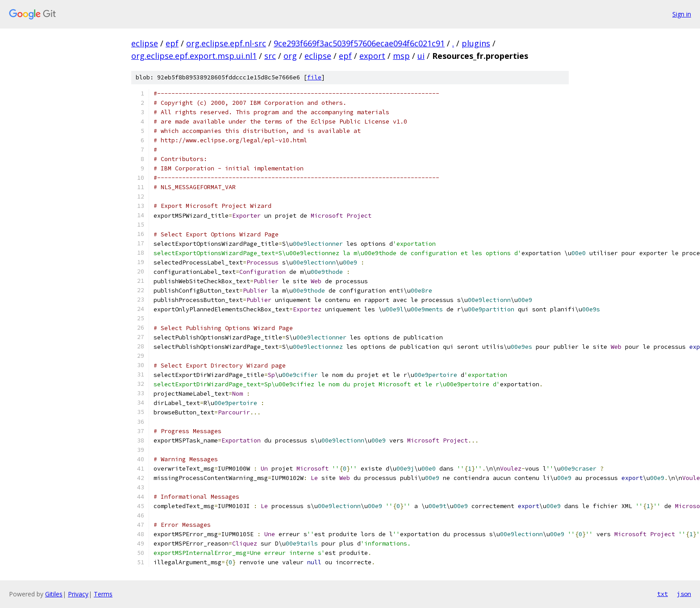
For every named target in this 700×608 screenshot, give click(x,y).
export (372, 56)
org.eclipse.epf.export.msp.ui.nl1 (194, 56)
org (290, 56)
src (270, 56)
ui (421, 56)
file (314, 77)
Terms (103, 594)
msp (401, 56)
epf (172, 43)
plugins (476, 43)
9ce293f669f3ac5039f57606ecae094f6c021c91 (359, 43)
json (684, 594)
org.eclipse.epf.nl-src (226, 43)
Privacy (78, 594)
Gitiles (54, 594)
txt (662, 594)
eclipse (145, 43)
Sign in (682, 14)
